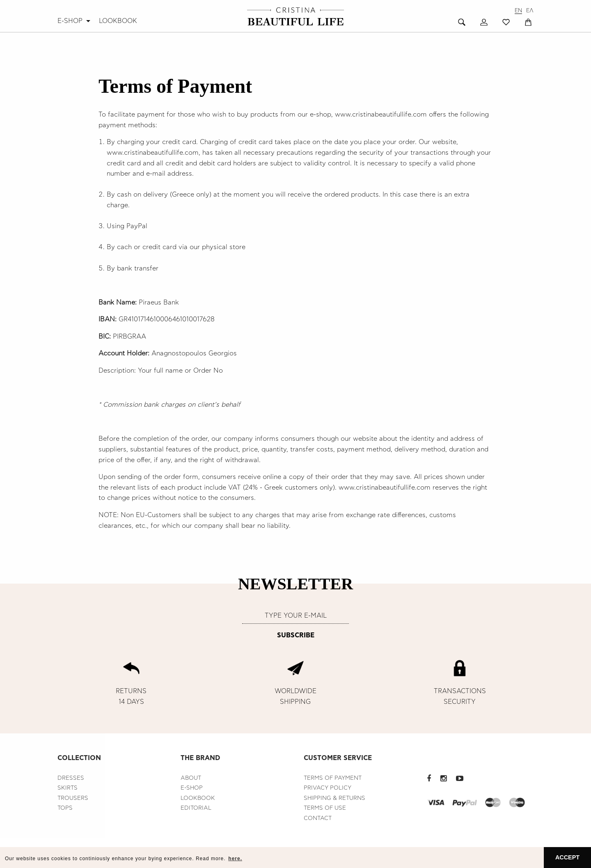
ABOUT (191, 778)
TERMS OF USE (325, 808)
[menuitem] (75, 21)
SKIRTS (68, 788)
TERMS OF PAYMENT (333, 778)
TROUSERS (73, 798)
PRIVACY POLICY (328, 788)
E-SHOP (70, 21)
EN (518, 11)
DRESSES (71, 778)
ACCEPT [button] (567, 857)
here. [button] (235, 859)
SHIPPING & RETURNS (334, 798)
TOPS (65, 808)
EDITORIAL (196, 808)
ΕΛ (530, 11)
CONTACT (318, 818)
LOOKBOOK (118, 21)
